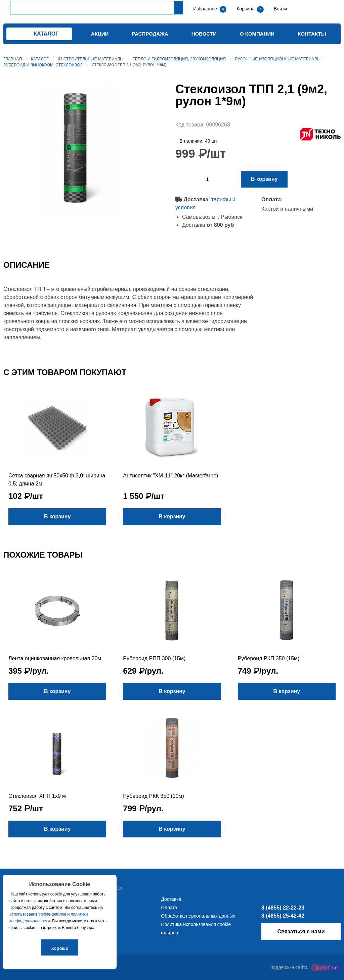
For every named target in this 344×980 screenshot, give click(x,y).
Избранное (205, 9)
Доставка (171, 899)
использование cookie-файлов (38, 914)
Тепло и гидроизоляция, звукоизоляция (179, 59)
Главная (13, 59)
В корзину (264, 179)
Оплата (169, 908)
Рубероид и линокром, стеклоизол (43, 65)
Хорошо (60, 948)
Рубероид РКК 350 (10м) (154, 796)
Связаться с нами (301, 932)
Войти (280, 9)
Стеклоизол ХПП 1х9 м (37, 796)
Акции (100, 34)
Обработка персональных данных (198, 916)
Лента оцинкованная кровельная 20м (55, 658)
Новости (204, 34)
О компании (257, 34)
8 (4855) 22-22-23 (283, 908)
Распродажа (150, 34)
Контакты (312, 34)
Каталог (40, 59)
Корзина (246, 9)
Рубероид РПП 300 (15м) (154, 658)
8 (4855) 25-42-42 (283, 916)
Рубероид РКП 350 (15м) (269, 658)
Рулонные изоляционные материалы (278, 59)
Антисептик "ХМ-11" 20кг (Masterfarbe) (170, 476)
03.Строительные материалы (91, 59)
